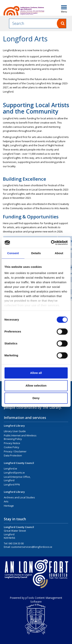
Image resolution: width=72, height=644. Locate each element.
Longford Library (14, 426)
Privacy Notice (12, 443)
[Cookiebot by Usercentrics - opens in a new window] (51, 243)
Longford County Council (19, 463)
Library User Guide (15, 431)
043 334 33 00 (16, 543)
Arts (6, 501)
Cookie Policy (12, 447)
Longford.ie (10, 469)
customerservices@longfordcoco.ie (32, 547)
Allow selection (36, 385)
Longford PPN (12, 484)
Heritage (9, 506)
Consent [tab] (13, 253)
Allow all (36, 373)
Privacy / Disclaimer (15, 451)
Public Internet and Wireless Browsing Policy (20, 437)
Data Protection (13, 455)
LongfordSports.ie (14, 473)
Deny (36, 398)
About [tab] (59, 253)
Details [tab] (36, 253)
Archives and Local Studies (19, 497)
